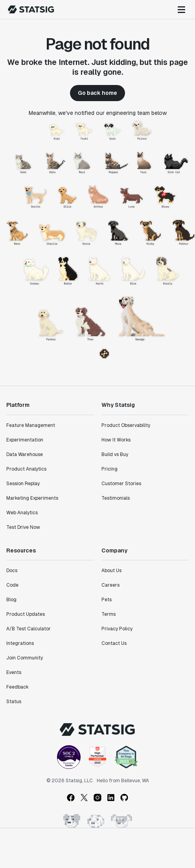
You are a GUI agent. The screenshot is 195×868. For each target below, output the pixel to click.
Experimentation (25, 440)
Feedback (17, 687)
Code (12, 585)
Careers (110, 585)
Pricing (109, 469)
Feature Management (31, 425)
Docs (12, 571)
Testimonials (116, 498)
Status (14, 702)
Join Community (25, 658)
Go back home (97, 93)
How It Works (116, 440)
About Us (111, 571)
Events (14, 672)
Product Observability (126, 425)
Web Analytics (22, 513)
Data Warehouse (25, 454)
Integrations (20, 643)
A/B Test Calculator (29, 629)
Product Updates (26, 614)
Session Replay (23, 484)
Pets (107, 600)
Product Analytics (26, 469)
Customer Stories (121, 484)
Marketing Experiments (32, 498)
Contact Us (114, 643)
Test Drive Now (23, 527)
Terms (109, 614)
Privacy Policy (117, 629)
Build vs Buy (115, 454)
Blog (11, 600)
